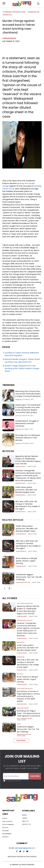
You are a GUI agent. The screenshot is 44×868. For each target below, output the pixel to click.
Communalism (33, 12)
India (5, 583)
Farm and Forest (23, 708)
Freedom (18, 400)
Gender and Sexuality (7, 479)
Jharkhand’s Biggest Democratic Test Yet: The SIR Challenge (29, 577)
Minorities (7, 15)
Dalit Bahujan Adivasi (8, 465)
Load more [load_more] (21, 741)
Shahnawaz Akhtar (23, 582)
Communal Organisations (14, 12)
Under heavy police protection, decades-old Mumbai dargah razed (26, 490)
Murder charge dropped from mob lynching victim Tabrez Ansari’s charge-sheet (22, 368)
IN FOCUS (8, 451)
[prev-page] (4, 589)
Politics (18, 416)
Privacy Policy (25, 781)
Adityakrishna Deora (25, 719)
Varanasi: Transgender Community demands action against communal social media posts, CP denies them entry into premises (28, 476)
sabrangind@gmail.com (25, 848)
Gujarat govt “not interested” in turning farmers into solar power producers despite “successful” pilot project (28, 409)
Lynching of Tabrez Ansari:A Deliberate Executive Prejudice (22, 354)
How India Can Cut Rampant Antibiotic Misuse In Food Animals (28, 438)
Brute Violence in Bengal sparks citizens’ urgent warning (27, 561)
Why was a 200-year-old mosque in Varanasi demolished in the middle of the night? (28, 505)
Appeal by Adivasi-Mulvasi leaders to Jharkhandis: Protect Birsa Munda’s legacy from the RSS (28, 460)
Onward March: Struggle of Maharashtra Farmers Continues (27, 423)
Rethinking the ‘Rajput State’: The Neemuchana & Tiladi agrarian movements (29, 713)
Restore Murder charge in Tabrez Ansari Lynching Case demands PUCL (22, 361)
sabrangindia (9, 38)
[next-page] (10, 589)
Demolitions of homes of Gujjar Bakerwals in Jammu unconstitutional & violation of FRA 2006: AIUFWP (28, 696)
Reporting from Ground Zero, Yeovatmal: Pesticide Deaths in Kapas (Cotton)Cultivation (28, 394)
